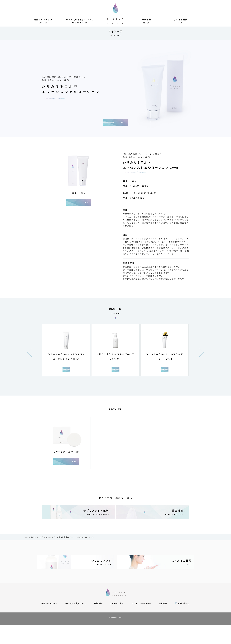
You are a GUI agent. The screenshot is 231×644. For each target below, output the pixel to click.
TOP (26, 550)
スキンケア (50, 550)
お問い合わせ (184, 623)
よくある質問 (181, 22)
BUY (123, 123)
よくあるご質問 (117, 623)
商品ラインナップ (43, 22)
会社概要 (163, 623)
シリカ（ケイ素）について (80, 22)
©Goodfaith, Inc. (115, 636)
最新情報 (147, 22)
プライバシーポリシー (141, 623)
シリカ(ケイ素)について (76, 623)
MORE (74, 374)
